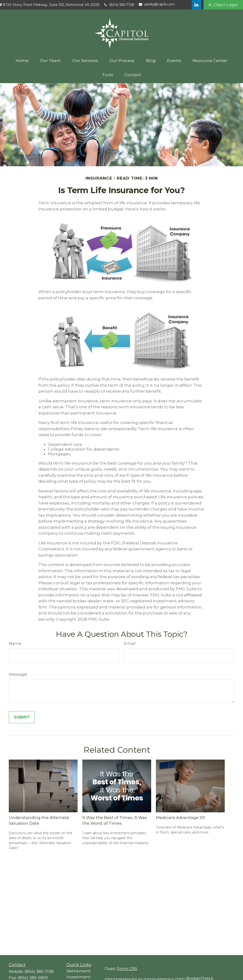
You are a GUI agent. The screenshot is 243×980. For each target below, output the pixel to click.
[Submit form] (22, 717)
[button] (22, 61)
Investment (79, 977)
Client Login (223, 5)
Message (18, 674)
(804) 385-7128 (119, 5)
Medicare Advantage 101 (180, 818)
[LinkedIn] (196, 5)
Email (130, 643)
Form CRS (127, 969)
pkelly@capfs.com (157, 4)
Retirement (78, 971)
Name (15, 643)
